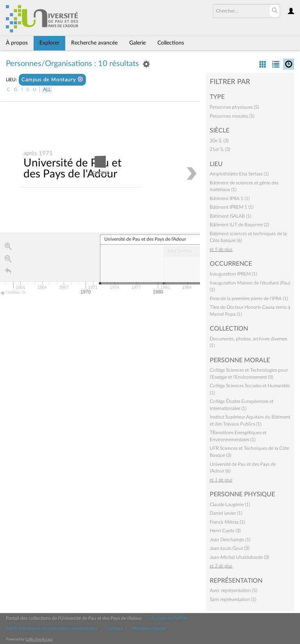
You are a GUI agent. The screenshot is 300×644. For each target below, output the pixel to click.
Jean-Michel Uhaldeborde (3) (239, 557)
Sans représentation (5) (233, 599)
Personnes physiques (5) (234, 107)
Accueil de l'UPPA (169, 618)
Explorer (49, 43)
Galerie (137, 43)
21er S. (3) (220, 149)
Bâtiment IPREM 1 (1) (232, 207)
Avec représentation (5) (233, 590)
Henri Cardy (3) (225, 531)
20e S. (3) (219, 141)
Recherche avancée (94, 43)
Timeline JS (13, 293)
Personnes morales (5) (232, 116)
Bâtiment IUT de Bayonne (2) (239, 225)
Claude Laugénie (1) (230, 504)
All (47, 89)
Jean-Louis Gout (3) (229, 548)
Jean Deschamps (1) (230, 540)
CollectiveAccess (39, 639)
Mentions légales (149, 628)
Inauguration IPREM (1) (233, 274)
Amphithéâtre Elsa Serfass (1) (239, 174)
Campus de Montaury (52, 80)
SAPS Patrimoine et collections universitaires (52, 628)
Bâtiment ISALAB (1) (230, 216)
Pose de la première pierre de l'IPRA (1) (249, 299)
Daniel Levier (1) (226, 513)
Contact (114, 628)
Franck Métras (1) (227, 522)
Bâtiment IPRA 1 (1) (230, 199)
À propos (17, 43)
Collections (171, 43)
